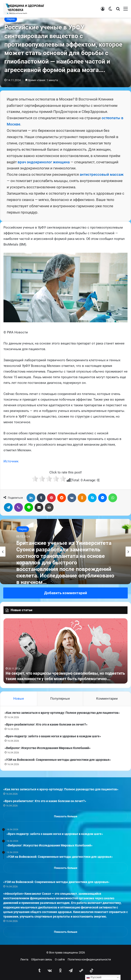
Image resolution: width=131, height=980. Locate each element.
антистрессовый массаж (102, 174)
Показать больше (66, 816)
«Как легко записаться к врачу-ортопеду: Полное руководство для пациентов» (62, 713)
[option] (65, 552)
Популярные (60, 699)
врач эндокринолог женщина (44, 162)
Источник (11, 461)
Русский (94, 977)
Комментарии (107, 699)
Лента (24, 959)
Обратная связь (42, 959)
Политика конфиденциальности (89, 959)
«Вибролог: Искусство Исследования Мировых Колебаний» (48, 748)
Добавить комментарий (66, 593)
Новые (19, 699)
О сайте (60, 959)
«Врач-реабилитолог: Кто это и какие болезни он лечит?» (46, 724)
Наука (11, 19)
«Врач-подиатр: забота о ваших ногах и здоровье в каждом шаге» (53, 736)
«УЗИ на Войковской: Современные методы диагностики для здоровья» (58, 760)
